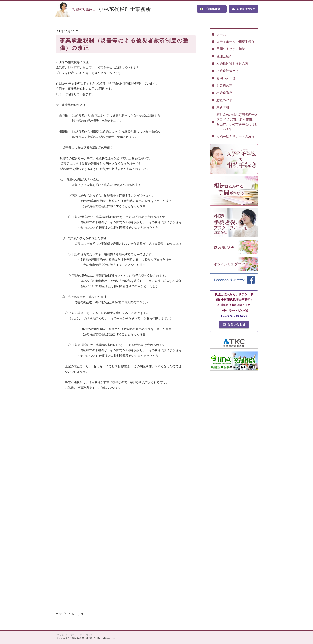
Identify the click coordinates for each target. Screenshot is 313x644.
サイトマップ (86, 635)
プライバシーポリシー (68, 635)
